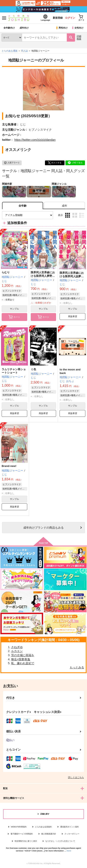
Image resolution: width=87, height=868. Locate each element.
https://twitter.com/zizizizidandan (35, 140)
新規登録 (58, 18)
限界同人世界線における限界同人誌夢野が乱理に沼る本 (72, 276)
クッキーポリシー (72, 834)
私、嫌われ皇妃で (23, 663)
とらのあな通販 (10, 51)
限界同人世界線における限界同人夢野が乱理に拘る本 (43, 276)
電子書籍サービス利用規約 (22, 834)
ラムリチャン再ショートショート (14, 371)
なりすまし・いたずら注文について (60, 841)
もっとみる (77, 667)
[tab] (65, 206)
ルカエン (17, 651)
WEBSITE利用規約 (19, 827)
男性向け (62, 28)
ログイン (70, 18)
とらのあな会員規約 (43, 827)
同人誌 (24, 51)
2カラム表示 (75, 215)
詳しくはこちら (76, 777)
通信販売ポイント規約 (69, 827)
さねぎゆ (17, 647)
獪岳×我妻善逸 (21, 659)
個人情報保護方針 (49, 834)
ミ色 (33, 369)
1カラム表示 (82, 215)
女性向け (77, 28)
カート (14, 317)
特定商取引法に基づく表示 (26, 841)
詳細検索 (79, 37)
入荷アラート (12, 163)
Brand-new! (9, 466)
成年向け (24, 28)
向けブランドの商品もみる (43, 528)
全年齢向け (9, 28)
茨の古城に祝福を (23, 655)
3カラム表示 (68, 215)
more (69, 851)
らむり (6, 272)
